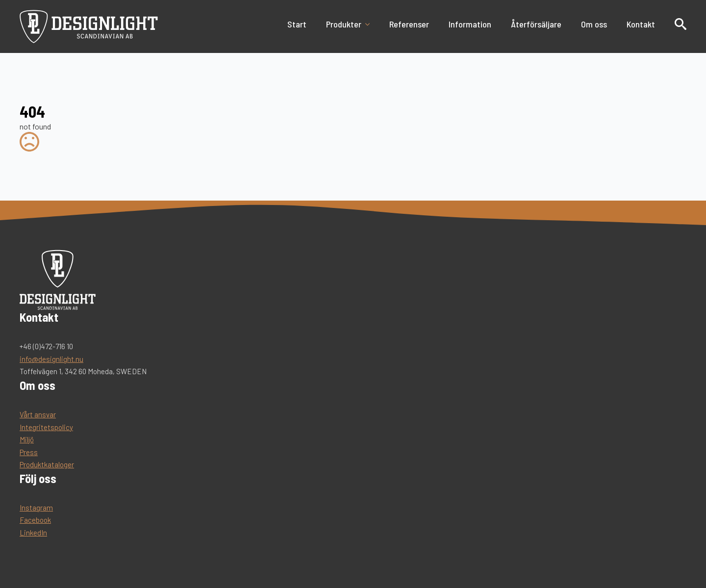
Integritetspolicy (46, 427)
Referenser (409, 24)
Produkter (344, 24)
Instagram (36, 508)
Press (29, 452)
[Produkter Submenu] (370, 24)
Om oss (594, 24)
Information (470, 24)
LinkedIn (33, 533)
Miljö (27, 439)
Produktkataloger (47, 464)
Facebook (35, 520)
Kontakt (641, 24)
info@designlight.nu (51, 359)
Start (297, 24)
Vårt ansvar (38, 414)
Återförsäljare (536, 24)
